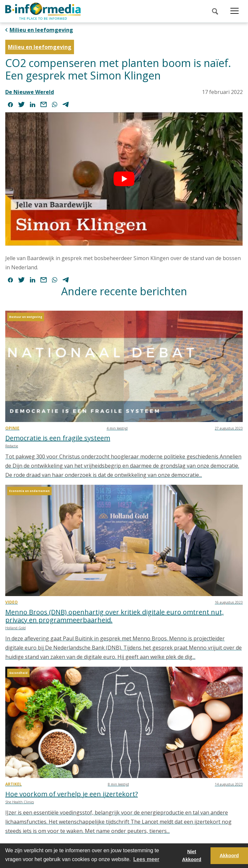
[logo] (43, 11)
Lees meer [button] (146, 859)
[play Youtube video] (124, 179)
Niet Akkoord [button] (192, 856)
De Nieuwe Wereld (30, 92)
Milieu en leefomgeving (41, 30)
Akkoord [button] (229, 856)
